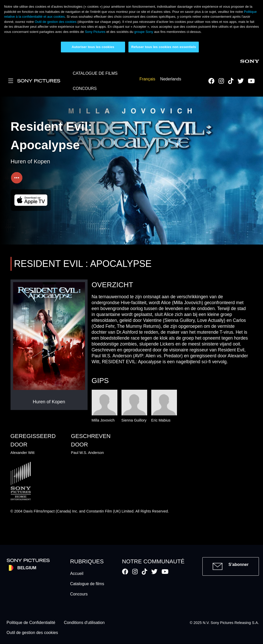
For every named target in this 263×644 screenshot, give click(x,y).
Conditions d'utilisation (84, 623)
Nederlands (171, 79)
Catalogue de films (87, 584)
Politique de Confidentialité (31, 623)
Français (147, 79)
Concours (79, 594)
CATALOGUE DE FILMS (95, 73)
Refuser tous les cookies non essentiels (164, 47)
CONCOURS (85, 88)
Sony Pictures (95, 32)
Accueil (77, 573)
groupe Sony (144, 32)
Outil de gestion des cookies (56, 22)
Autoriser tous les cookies (93, 47)
